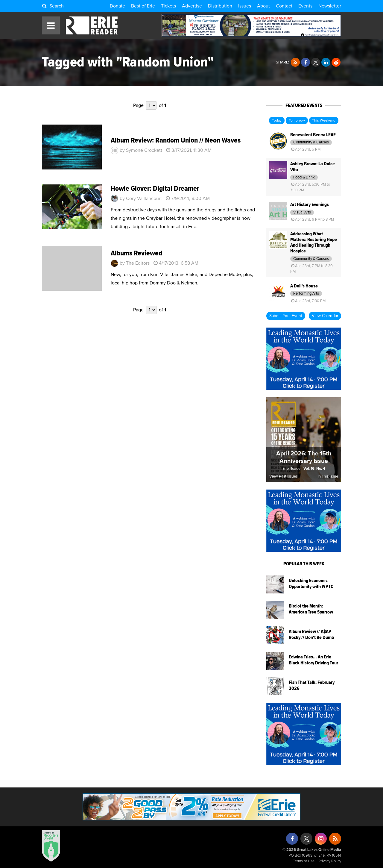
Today (277, 121)
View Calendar (325, 316)
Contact (284, 6)
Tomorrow (297, 121)
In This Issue (328, 477)
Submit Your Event (286, 316)
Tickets (168, 6)
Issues (245, 6)
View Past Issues (284, 477)
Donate (117, 6)
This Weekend (324, 121)
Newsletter (330, 6)
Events (305, 6)
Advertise (192, 6)
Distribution (220, 6)
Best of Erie (143, 6)
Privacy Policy (330, 861)
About (263, 6)
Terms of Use (304, 861)
